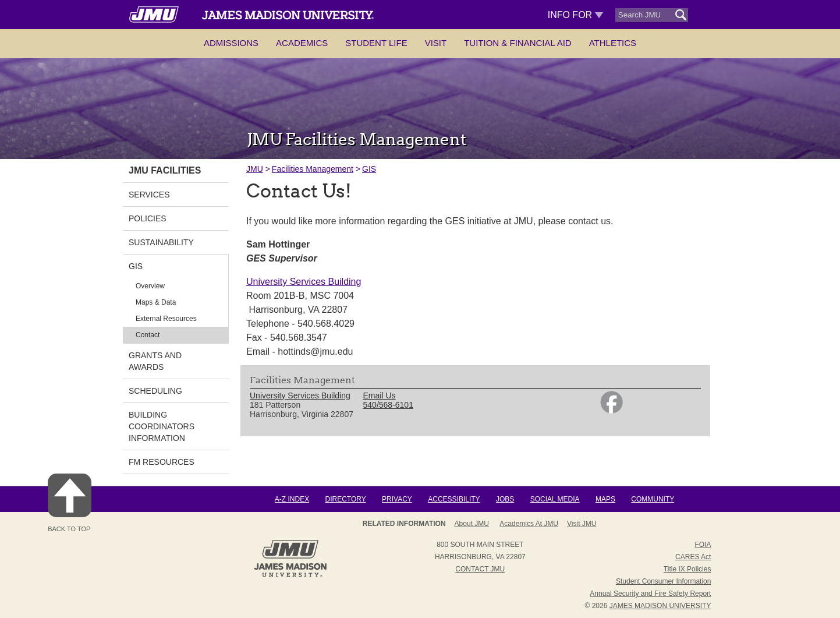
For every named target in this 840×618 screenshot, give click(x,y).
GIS (369, 169)
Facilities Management (313, 169)
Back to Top (70, 503)
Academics (302, 43)
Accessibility (454, 499)
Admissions (231, 43)
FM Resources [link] (162, 462)
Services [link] (149, 195)
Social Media (555, 499)
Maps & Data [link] (156, 302)
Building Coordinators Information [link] (162, 426)
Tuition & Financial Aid (518, 43)
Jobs (505, 499)
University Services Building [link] (300, 395)
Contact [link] (148, 335)
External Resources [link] (166, 319)
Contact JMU (480, 569)
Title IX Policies (687, 569)
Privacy (397, 499)
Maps (605, 499)
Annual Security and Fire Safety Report (650, 594)
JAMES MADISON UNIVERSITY (660, 606)
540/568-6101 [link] (388, 405)
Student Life (376, 43)
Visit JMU (582, 524)
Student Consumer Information (663, 581)
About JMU (472, 524)
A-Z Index (292, 499)
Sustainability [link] (161, 242)
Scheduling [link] (155, 391)
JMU (255, 169)
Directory (345, 499)
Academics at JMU (529, 524)
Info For (575, 15)
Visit (436, 43)
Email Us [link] (380, 395)
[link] (612, 411)
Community (653, 499)
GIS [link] (136, 266)
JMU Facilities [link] (165, 170)
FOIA (703, 545)
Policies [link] (148, 218)
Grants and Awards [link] (155, 361)
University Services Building (304, 282)
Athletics (613, 43)
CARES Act (693, 557)
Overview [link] (150, 286)
